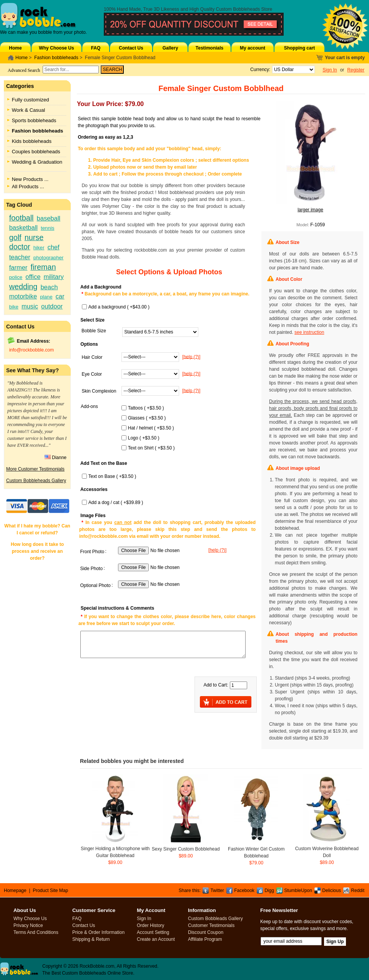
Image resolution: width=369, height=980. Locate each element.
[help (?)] (191, 357)
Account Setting (153, 932)
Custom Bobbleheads (238, 9)
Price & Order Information (98, 932)
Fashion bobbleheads (56, 58)
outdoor (52, 306)
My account (253, 48)
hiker (39, 248)
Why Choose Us (56, 48)
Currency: (259, 70)
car (60, 296)
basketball (23, 227)
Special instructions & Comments (117, 608)
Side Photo (91, 569)
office (33, 277)
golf (15, 237)
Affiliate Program (205, 939)
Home (15, 48)
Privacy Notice (28, 925)
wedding (23, 287)
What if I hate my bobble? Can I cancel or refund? (37, 529)
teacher (20, 257)
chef (53, 247)
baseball (49, 218)
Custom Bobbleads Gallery (215, 919)
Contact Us (131, 48)
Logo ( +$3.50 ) (144, 438)
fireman (43, 267)
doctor (20, 247)
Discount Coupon (206, 932)
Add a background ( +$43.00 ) (119, 307)
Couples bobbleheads (36, 152)
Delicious (332, 890)
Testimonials (209, 48)
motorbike (23, 296)
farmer (18, 267)
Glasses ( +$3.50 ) (147, 418)
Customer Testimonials (211, 925)
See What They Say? (32, 370)
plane (46, 297)
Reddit (358, 890)
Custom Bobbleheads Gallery (36, 481)
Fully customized (31, 100)
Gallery (170, 48)
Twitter (217, 890)
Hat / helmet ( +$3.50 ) (151, 428)
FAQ (96, 48)
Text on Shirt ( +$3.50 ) (151, 448)
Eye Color (92, 374)
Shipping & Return (91, 939)
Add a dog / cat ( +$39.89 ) (116, 502)
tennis (47, 228)
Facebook (244, 890)
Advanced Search (24, 70)
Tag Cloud (19, 205)
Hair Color (92, 357)
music (30, 306)
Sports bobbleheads (34, 120)
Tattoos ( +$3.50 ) (146, 408)
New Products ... (30, 179)
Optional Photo (95, 585)
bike (14, 307)
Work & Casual (28, 110)
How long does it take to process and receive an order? (37, 551)
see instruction (309, 332)
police (16, 277)
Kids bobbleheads (32, 141)
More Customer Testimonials (35, 469)
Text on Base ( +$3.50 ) (112, 476)
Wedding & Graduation (37, 162)
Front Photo (92, 552)
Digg (269, 890)
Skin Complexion (99, 391)
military (53, 277)
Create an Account (156, 939)
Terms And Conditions (36, 932)
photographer (48, 258)
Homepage (15, 890)
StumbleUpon (298, 890)
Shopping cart (300, 48)
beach (49, 287)
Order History (150, 925)
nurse (34, 237)
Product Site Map (50, 890)
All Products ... (28, 187)
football (22, 218)
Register (356, 70)
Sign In (330, 70)
